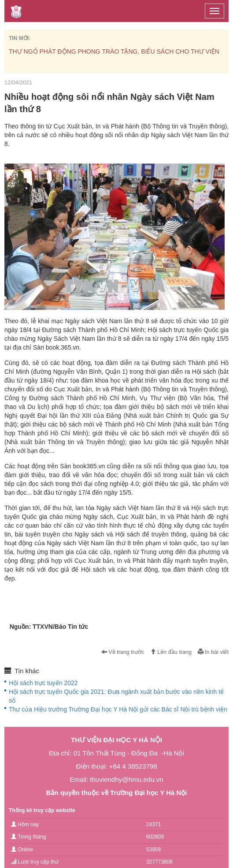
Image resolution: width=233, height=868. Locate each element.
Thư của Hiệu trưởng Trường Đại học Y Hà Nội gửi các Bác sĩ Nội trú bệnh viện (118, 709)
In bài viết (213, 652)
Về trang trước (123, 652)
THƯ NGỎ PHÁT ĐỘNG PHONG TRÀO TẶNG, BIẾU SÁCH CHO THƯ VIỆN (114, 51)
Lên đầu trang (171, 652)
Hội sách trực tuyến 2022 (43, 683)
